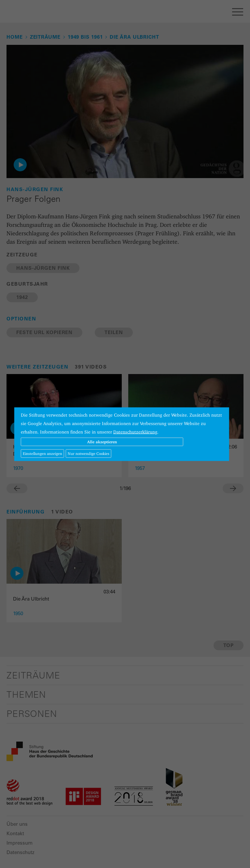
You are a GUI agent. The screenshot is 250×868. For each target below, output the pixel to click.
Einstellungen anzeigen (42, 453)
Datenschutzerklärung (135, 432)
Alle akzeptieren (102, 441)
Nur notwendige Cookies (89, 453)
